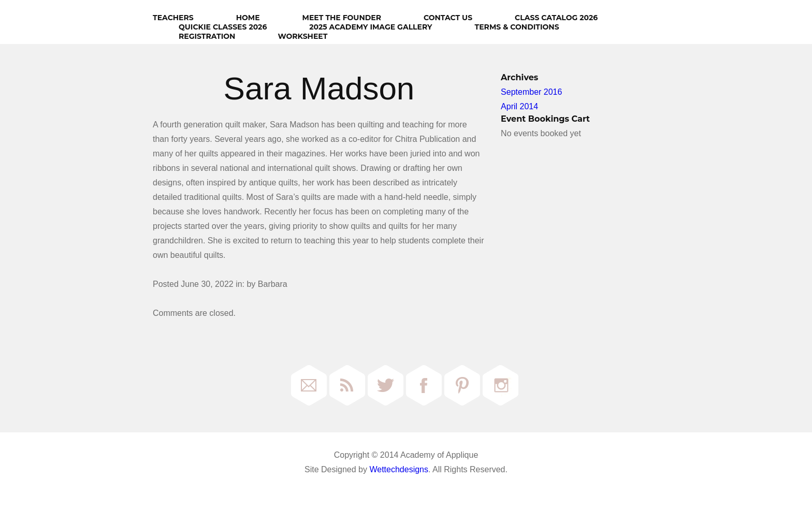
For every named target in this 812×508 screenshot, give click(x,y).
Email (309, 385)
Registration (207, 36)
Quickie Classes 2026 (223, 27)
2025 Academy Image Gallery (371, 27)
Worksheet (302, 36)
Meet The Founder (342, 18)
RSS (347, 385)
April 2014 (519, 106)
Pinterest (462, 385)
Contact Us (448, 18)
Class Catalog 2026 (556, 18)
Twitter (386, 385)
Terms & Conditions (517, 27)
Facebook (424, 385)
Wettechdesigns (399, 469)
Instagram (501, 385)
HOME (248, 18)
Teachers (173, 18)
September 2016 (531, 92)
